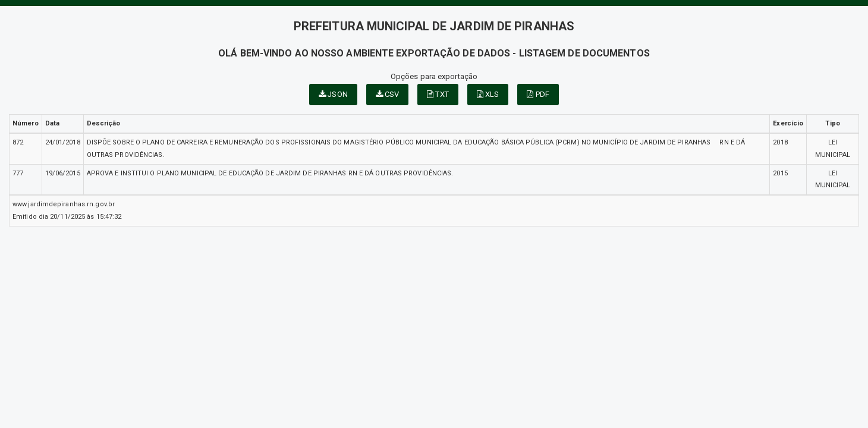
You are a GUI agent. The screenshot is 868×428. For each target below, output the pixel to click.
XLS (488, 94)
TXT (438, 94)
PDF (538, 94)
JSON (333, 94)
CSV (388, 94)
